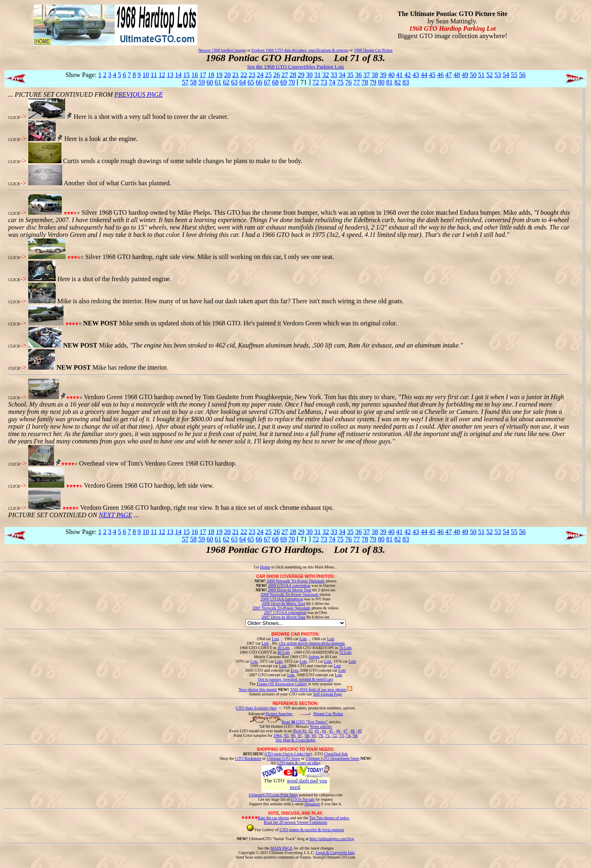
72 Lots (345, 652)
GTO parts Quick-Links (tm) (288, 754)
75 (340, 82)
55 (514, 75)
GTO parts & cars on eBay (299, 763)
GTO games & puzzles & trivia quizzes (312, 830)
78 (365, 82)
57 (185, 82)
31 (317, 75)
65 (251, 82)
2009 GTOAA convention (289, 585)
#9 (360, 731)
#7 (345, 731)
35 (350, 75)
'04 (355, 735)
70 (292, 82)
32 (326, 75)
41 (399, 75)
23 (252, 75)
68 (275, 82)
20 (227, 75)
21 (235, 75)
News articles (321, 726)
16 (195, 75)
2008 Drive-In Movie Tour (284, 603)
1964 (278, 735)
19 (219, 75)
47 (448, 75)
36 (358, 75)
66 (259, 82)
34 (342, 75)
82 (398, 82)
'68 (307, 735)
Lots (276, 639)
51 (481, 75)
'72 (334, 735)
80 (381, 82)
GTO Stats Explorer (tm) (256, 708)
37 (367, 75)
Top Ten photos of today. (329, 818)
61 (218, 82)
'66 (293, 735)
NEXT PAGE (115, 515)
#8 (353, 731)
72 (316, 82)
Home (265, 567)
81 (389, 82)
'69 (314, 735)
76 (349, 82)
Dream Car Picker (328, 714)
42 (408, 75)
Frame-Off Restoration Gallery (282, 684)
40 (391, 75)
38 (375, 75)
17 (203, 75)
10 (146, 75)
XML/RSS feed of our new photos (318, 690)
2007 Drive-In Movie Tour (284, 617)
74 (332, 82)
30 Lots (283, 648)
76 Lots (345, 648)
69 (283, 82)
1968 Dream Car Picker (373, 50)
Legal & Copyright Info (335, 853)
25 (268, 75)
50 (473, 75)
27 (285, 75)
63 (234, 82)
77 (357, 82)
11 (154, 75)
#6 (338, 731)
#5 (331, 731)
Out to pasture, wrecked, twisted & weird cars (296, 679)
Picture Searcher (279, 714)
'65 (286, 735)
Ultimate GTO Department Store (332, 758)
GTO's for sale (303, 799)
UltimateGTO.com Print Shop (273, 795)
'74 (348, 735)
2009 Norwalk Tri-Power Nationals (295, 581)
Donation (312, 804)
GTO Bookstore (248, 758)
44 (424, 75)
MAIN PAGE (281, 848)
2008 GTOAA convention (282, 599)
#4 (324, 731)
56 (522, 75)
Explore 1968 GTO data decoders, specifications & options (300, 50)
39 (383, 75)
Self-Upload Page (327, 694)
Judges (314, 657)
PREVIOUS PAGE (138, 94)
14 (178, 75)
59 (202, 82)
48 (457, 75)
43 (416, 75)
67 (267, 82)
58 (193, 82)
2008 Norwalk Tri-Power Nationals (289, 594)
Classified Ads (336, 754)
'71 (328, 735)
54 (506, 75)
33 (334, 75)
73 (324, 82)
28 (293, 75)
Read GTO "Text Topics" (305, 722)
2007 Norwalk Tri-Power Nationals (282, 608)
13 (170, 75)
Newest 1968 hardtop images (222, 50)
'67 (300, 735)
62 (226, 82)
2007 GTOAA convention (285, 612)
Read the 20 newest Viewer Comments (295, 822)
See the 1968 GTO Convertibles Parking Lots (295, 67)
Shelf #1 (300, 731)
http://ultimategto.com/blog (332, 839)
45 (432, 75)
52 (489, 75)
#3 (317, 731)
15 (186, 75)
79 (373, 82)
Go (257, 567)
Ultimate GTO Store (283, 758)
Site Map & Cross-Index (295, 741)
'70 (321, 735)
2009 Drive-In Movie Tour (290, 590)
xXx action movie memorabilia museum (311, 643)
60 (210, 82)
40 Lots (283, 652)
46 (440, 75)
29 (301, 75)
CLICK (14, 117)
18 (211, 75)
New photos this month (258, 690)
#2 (310, 731)
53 (498, 75)
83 (406, 82)
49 (465, 75)
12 (162, 75)
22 (244, 75)
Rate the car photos (273, 818)
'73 (341, 735)
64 (242, 82)
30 (309, 75)
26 (276, 75)
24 (260, 75)
